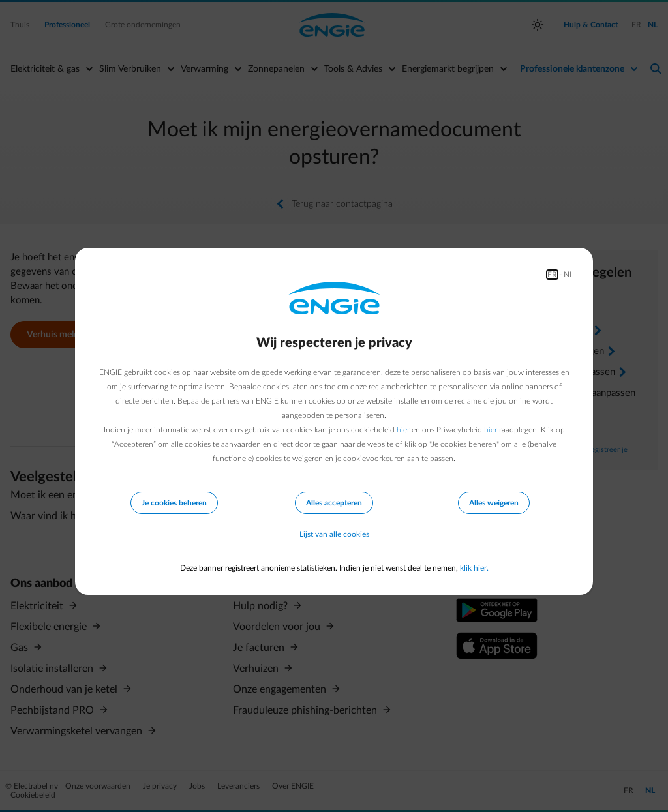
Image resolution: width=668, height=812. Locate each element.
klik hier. (474, 568)
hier (403, 429)
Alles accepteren (334, 502)
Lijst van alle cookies (334, 534)
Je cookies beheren (174, 502)
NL (569, 274)
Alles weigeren (494, 502)
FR (552, 274)
